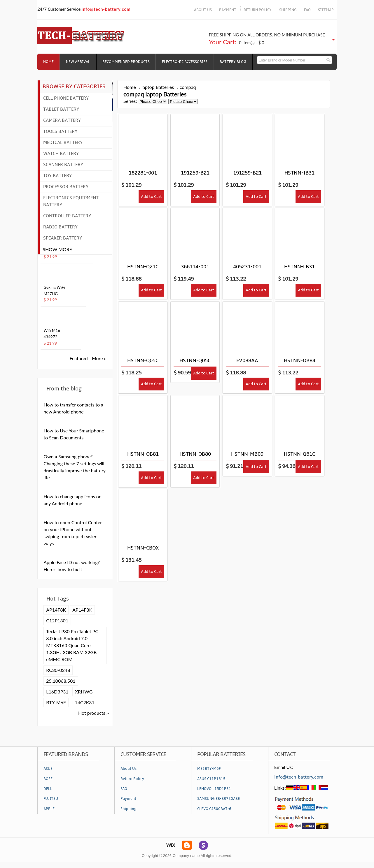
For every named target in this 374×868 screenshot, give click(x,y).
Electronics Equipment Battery (71, 201)
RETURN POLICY (258, 10)
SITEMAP (326, 10)
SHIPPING (288, 10)
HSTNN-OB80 (195, 454)
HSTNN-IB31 (299, 173)
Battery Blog (233, 62)
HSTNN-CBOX (143, 548)
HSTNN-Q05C (143, 361)
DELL (48, 789)
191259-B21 (195, 173)
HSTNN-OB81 (143, 454)
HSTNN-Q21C (143, 267)
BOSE (48, 779)
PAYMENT (228, 10)
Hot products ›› (94, 713)
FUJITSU (51, 799)
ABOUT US (203, 10)
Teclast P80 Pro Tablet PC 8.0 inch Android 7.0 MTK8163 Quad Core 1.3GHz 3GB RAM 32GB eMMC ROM (72, 645)
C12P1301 (57, 620)
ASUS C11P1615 (211, 779)
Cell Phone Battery (66, 98)
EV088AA (247, 361)
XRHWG (84, 692)
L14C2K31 (83, 702)
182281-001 (143, 173)
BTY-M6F (56, 702)
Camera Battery (62, 120)
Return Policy (132, 779)
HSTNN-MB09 (247, 454)
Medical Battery (63, 142)
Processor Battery (66, 187)
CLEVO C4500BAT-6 (214, 809)
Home (48, 62)
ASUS (48, 769)
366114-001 (195, 267)
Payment (128, 799)
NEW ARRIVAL (78, 62)
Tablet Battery (61, 109)
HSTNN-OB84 (300, 361)
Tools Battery (60, 131)
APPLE (49, 809)
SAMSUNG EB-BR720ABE (219, 799)
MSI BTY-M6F (209, 769)
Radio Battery (60, 227)
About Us (129, 769)
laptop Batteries (158, 87)
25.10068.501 (61, 681)
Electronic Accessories (185, 62)
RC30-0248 (58, 670)
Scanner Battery (63, 165)
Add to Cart (151, 197)
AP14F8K (56, 610)
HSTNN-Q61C (299, 454)
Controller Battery (67, 216)
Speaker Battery (63, 238)
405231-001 (247, 267)
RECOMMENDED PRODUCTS (126, 62)
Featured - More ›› (88, 358)
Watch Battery (61, 154)
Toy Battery (57, 176)
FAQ (307, 10)
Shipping (129, 809)
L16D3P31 (57, 692)
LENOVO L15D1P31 (214, 789)
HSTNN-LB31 (299, 267)
